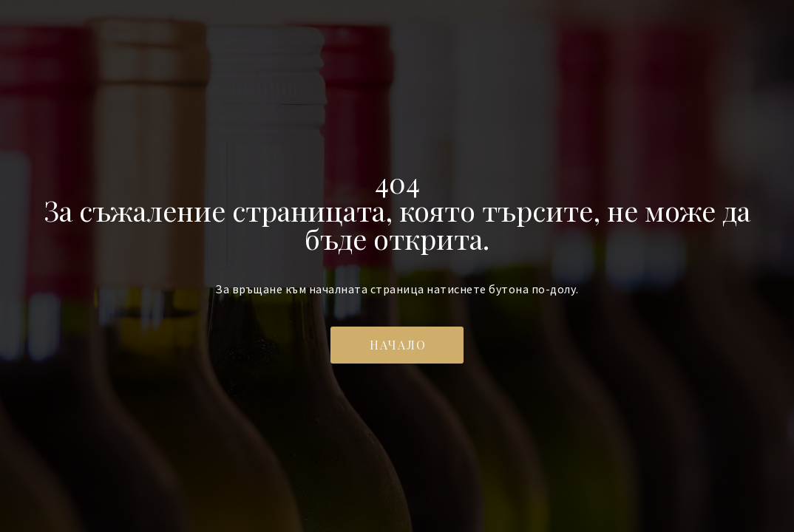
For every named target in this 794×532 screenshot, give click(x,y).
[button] (397, 345)
